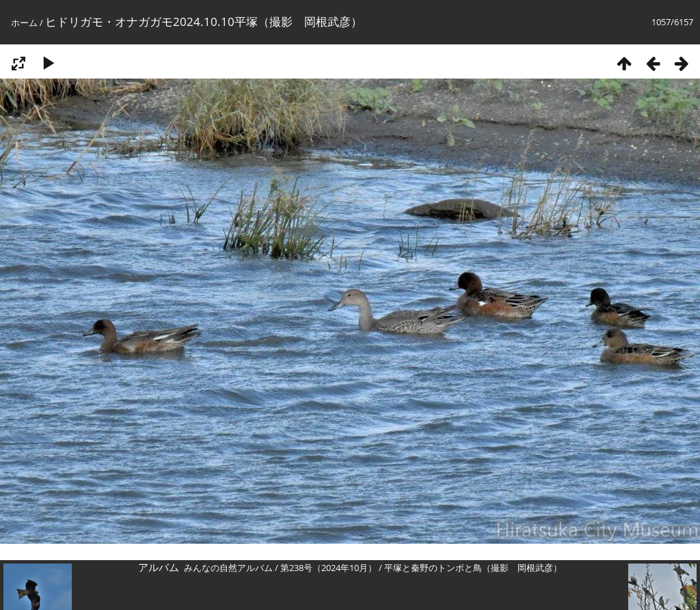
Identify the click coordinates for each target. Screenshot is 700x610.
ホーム (24, 23)
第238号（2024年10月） (328, 568)
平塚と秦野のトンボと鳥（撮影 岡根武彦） (473, 568)
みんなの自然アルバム (228, 568)
